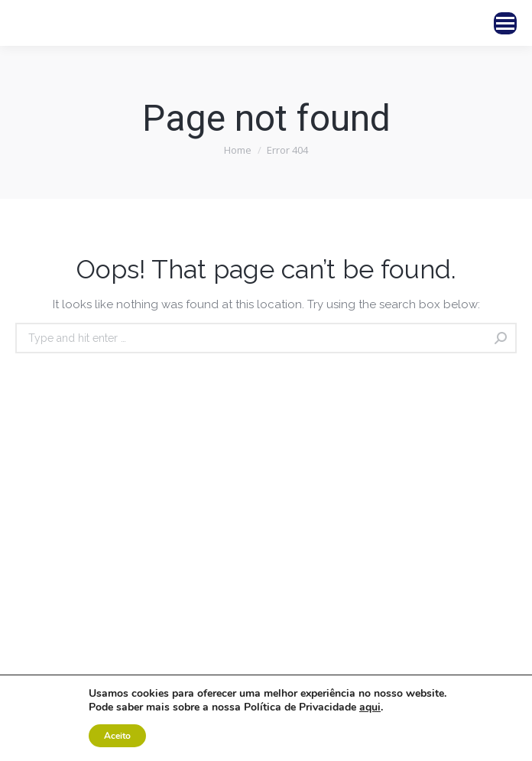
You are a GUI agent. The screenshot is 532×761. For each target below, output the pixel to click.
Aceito (117, 736)
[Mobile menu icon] (505, 23)
